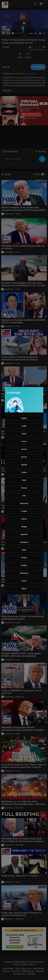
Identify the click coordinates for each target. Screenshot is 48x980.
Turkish (24, 472)
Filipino (24, 589)
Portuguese (24, 542)
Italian (24, 550)
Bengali (24, 527)
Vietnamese (24, 573)
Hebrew (24, 519)
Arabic (24, 426)
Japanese (24, 534)
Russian (24, 457)
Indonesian (24, 503)
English (24, 418)
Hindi (24, 480)
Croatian (24, 511)
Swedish (24, 565)
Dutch (24, 434)
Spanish (24, 465)
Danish (24, 581)
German (24, 449)
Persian (24, 558)
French (24, 441)
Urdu (24, 496)
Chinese (24, 488)
